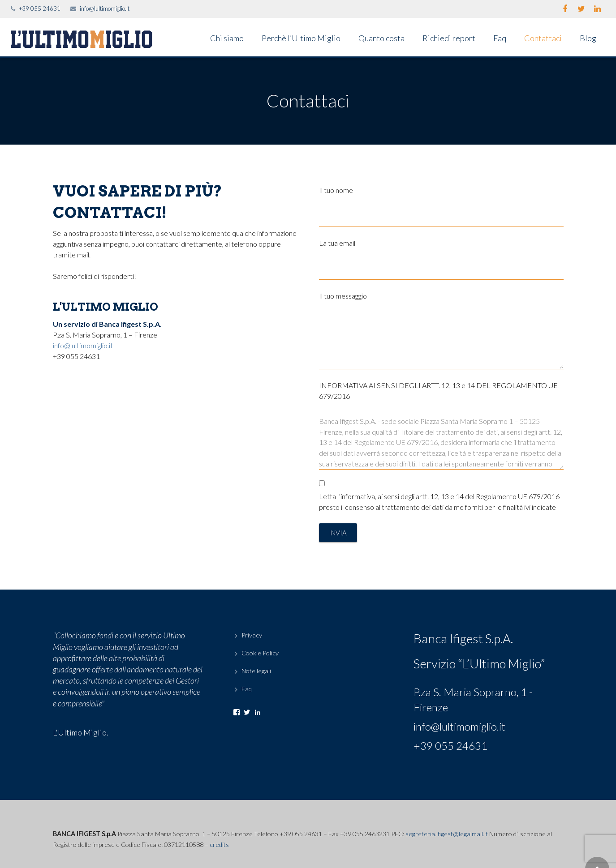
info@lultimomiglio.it (105, 9)
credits (219, 844)
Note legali (256, 671)
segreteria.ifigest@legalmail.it (447, 834)
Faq (247, 689)
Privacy (252, 635)
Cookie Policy (260, 653)
